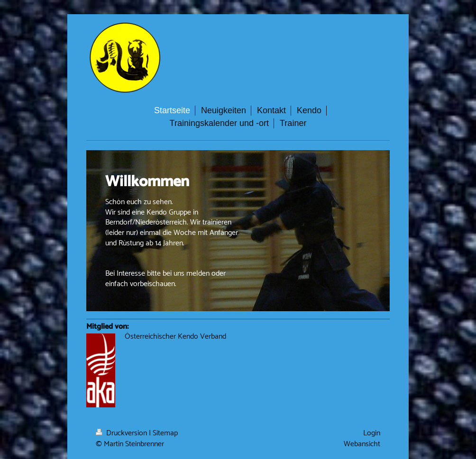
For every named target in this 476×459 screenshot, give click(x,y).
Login (372, 433)
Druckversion (122, 433)
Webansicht (362, 444)
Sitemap (165, 433)
